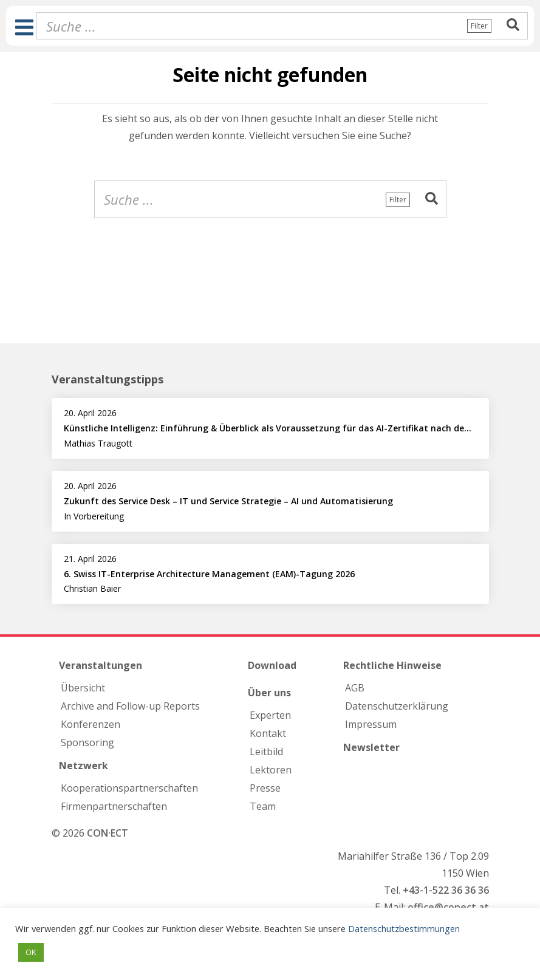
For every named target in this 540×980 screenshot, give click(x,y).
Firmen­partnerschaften (114, 806)
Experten (270, 715)
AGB (355, 688)
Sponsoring (87, 742)
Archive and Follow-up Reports (130, 706)
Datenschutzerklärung (397, 706)
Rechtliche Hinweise (392, 665)
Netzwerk (84, 766)
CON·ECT (108, 833)
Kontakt (268, 733)
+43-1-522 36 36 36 (446, 890)
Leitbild (266, 752)
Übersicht (83, 688)
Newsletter (371, 747)
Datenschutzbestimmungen (404, 928)
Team (263, 806)
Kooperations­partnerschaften (129, 788)
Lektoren (271, 770)
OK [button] (31, 952)
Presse (265, 788)
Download (272, 665)
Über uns (269, 693)
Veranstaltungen (101, 665)
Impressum (371, 724)
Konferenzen (91, 724)
